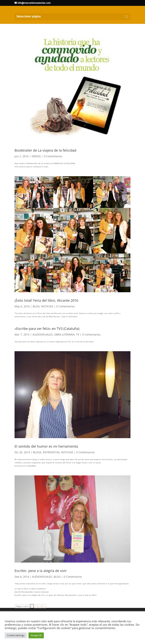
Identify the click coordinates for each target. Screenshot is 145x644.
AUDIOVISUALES (42, 334)
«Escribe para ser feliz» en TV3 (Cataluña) (47, 329)
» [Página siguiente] (44, 606)
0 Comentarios (53, 156)
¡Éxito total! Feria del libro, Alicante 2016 (46, 300)
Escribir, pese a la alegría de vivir (41, 571)
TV (78, 334)
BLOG (36, 306)
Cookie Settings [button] (16, 635)
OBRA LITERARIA (64, 334)
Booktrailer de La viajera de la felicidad (45, 150)
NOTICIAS (47, 306)
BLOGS (37, 452)
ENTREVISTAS (51, 452)
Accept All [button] (36, 635)
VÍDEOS (36, 156)
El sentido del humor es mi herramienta (46, 446)
